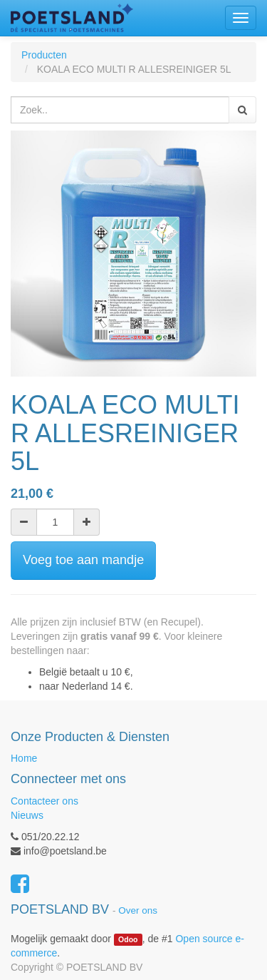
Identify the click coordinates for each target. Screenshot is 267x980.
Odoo (128, 939)
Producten (44, 55)
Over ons (138, 910)
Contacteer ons (44, 801)
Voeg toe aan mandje (83, 560)
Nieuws (27, 815)
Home (24, 758)
